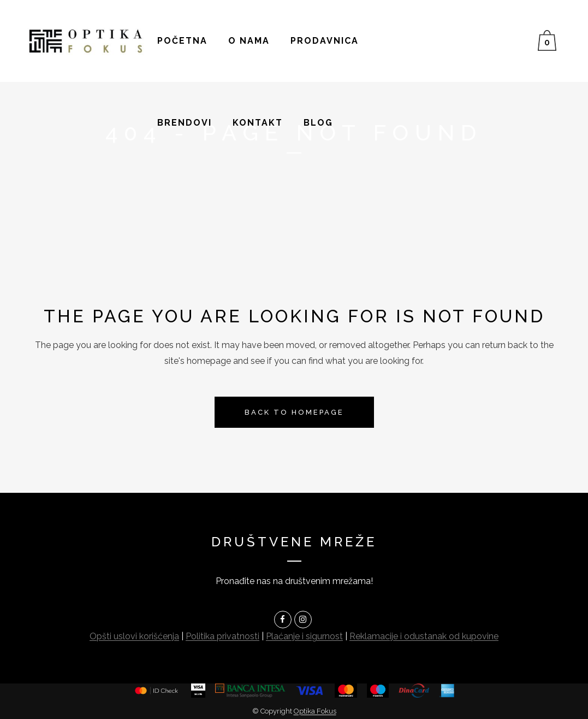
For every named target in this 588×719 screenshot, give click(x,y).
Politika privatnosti (222, 636)
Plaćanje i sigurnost (304, 636)
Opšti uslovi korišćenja (134, 636)
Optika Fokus (315, 711)
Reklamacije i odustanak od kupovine (424, 636)
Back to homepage (294, 412)
